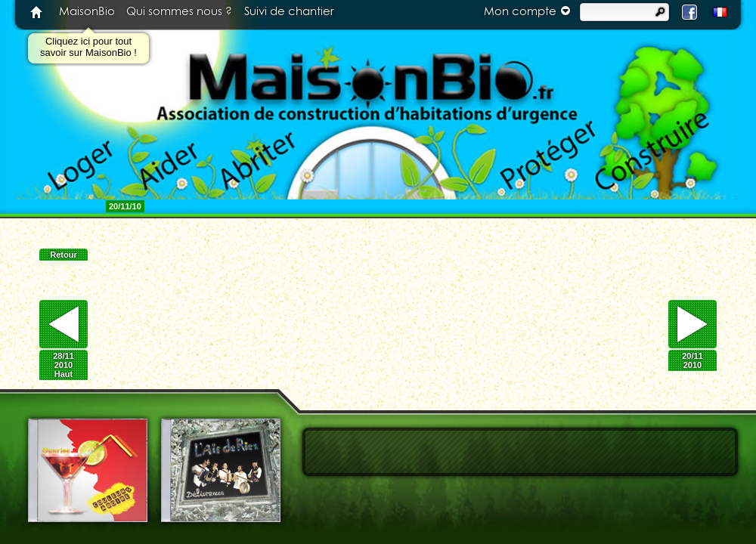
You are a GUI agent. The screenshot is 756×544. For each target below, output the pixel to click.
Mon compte (529, 11)
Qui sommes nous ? (179, 12)
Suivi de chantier (289, 12)
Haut (64, 374)
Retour (63, 255)
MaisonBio (87, 12)
